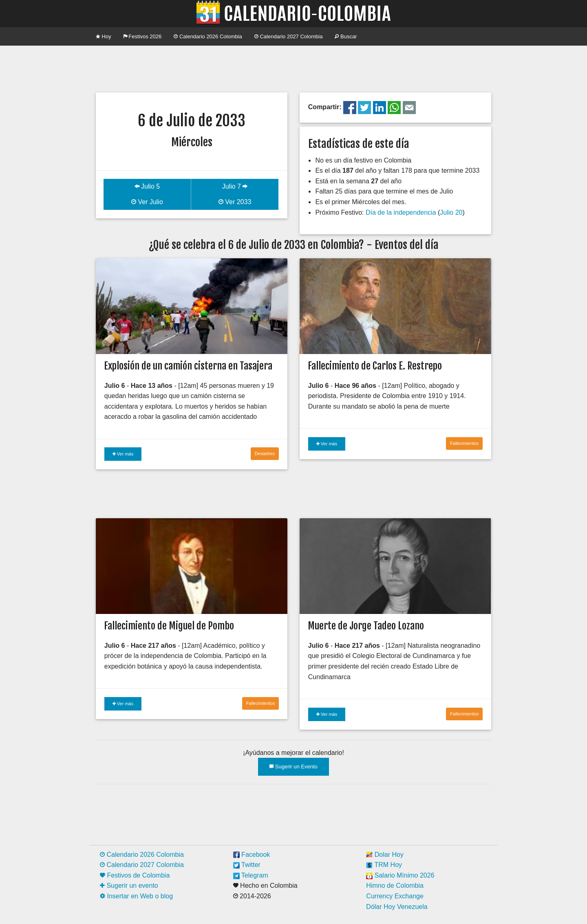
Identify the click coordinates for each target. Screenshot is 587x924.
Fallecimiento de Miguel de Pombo (169, 626)
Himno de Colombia (395, 885)
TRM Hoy (384, 865)
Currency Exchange (395, 896)
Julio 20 (451, 212)
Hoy (104, 36)
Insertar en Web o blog (136, 896)
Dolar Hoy (385, 855)
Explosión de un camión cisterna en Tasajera (188, 366)
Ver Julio (147, 202)
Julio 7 (235, 186)
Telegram (251, 875)
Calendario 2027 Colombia (289, 36)
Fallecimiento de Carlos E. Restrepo (375, 366)
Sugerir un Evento (293, 767)
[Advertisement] (293, 68)
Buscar (346, 36)
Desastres (265, 453)
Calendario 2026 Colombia (208, 36)
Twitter (247, 865)
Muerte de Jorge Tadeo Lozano (366, 626)
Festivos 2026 (143, 36)
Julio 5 (147, 186)
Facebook (252, 855)
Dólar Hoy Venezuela (397, 907)
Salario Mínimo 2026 (400, 875)
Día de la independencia (401, 212)
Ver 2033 (235, 202)
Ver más (123, 454)
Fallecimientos (464, 443)
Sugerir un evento (129, 885)
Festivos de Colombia (135, 875)
